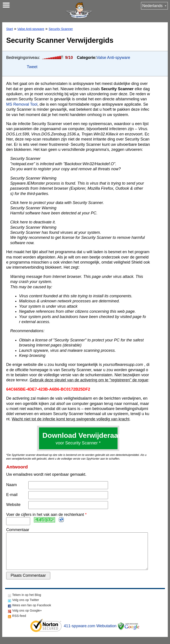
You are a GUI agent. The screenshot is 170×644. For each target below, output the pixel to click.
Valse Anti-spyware (31, 29)
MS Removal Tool (22, 104)
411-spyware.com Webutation (90, 633)
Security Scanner (61, 29)
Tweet (32, 67)
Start (10, 29)
